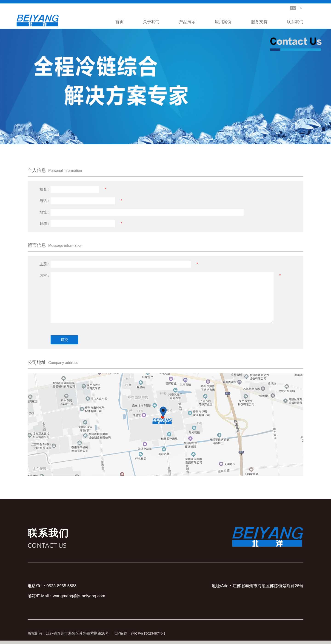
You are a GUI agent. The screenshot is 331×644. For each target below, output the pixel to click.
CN (293, 8)
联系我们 (295, 22)
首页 (120, 22)
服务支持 (259, 22)
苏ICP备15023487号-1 (149, 633)
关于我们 (151, 22)
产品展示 (187, 22)
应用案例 (223, 22)
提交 (64, 340)
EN (300, 8)
